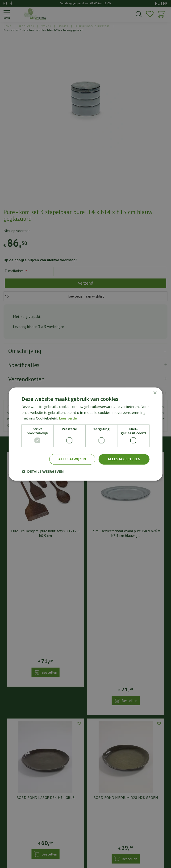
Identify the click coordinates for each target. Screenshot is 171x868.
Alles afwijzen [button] (72, 459)
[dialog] (85, 434)
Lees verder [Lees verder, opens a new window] (69, 418)
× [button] (155, 393)
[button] (43, 471)
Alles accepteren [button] (124, 459)
